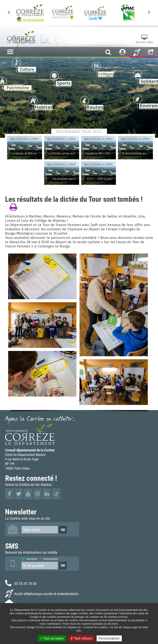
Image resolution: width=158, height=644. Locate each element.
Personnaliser (109, 638)
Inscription (32, 559)
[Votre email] (40, 530)
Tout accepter (52, 638)
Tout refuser (81, 638)
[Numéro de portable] (40, 566)
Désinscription (51, 559)
